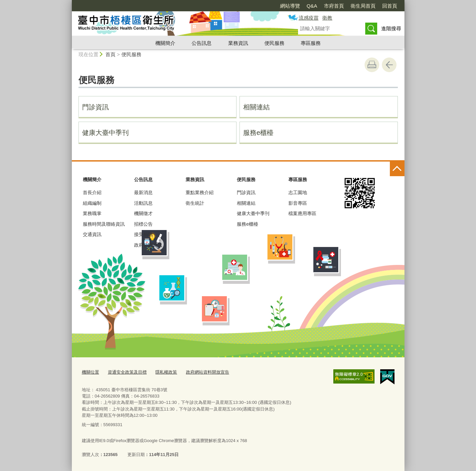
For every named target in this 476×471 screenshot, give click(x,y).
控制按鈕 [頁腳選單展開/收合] (397, 169)
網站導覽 (290, 6)
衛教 (327, 18)
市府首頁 (334, 6)
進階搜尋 (391, 28)
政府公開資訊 (148, 245)
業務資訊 (238, 43)
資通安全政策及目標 (127, 372)
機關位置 (90, 372)
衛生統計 (195, 203)
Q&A (312, 6)
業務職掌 (92, 213)
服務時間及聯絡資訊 (104, 224)
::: (69, 3)
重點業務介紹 (200, 192)
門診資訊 (95, 107)
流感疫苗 (309, 18)
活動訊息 (143, 203)
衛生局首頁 (363, 6)
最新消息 (143, 192)
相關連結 (256, 107)
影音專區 (298, 203)
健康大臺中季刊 (105, 133)
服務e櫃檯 (258, 133)
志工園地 (298, 192)
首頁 (110, 54)
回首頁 (390, 6)
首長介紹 (92, 192)
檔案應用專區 (302, 213)
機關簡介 (165, 43)
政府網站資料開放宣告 (208, 372)
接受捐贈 (143, 234)
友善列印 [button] (372, 65)
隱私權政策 (166, 372)
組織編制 (92, 203)
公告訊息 (202, 43)
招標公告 (143, 224)
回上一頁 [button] (389, 65)
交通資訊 (92, 234)
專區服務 (311, 43)
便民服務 (274, 43)
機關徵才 (143, 213)
